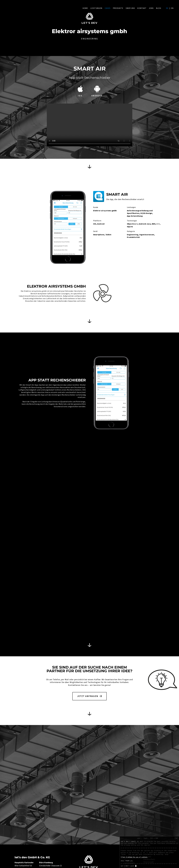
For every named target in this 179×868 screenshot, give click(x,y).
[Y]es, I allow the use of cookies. (134, 857)
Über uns (130, 8)
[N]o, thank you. (127, 861)
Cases (108, 8)
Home (85, 8)
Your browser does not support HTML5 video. (90, 125)
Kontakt (142, 8)
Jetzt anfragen (88, 696)
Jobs (151, 8)
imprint (147, 845)
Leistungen (96, 8)
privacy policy (130, 845)
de (167, 8)
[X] (176, 838)
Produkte (118, 8)
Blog (159, 8)
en (172, 8)
